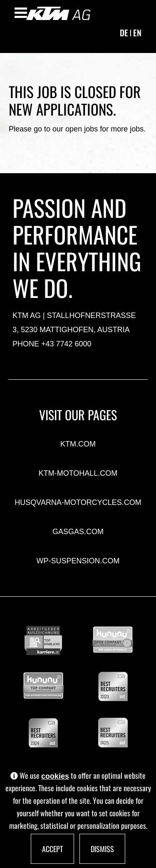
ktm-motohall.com (78, 473)
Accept (52, 849)
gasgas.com (78, 532)
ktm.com (78, 444)
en (137, 33)
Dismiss (102, 849)
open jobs (82, 129)
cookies (55, 776)
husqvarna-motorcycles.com (78, 502)
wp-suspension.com (78, 561)
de (124, 33)
